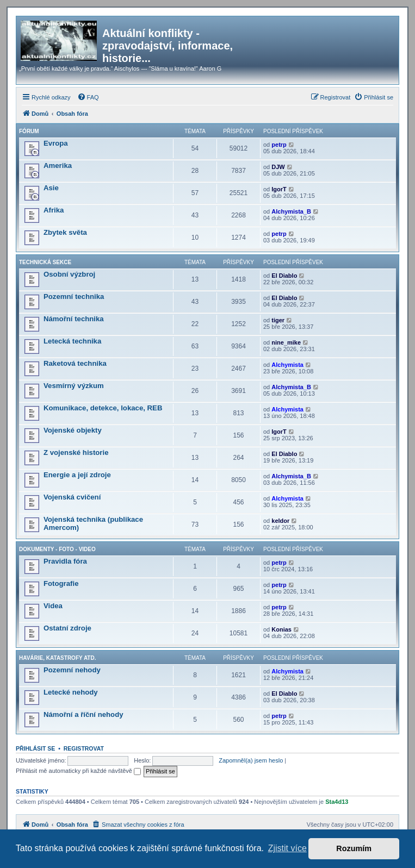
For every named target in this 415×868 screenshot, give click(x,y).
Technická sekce (45, 262)
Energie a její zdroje (77, 475)
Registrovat (84, 748)
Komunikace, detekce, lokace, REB (103, 408)
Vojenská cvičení (72, 497)
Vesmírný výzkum (74, 386)
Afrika (54, 210)
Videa (53, 606)
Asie (51, 188)
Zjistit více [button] (287, 848)
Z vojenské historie (76, 452)
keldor (280, 521)
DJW (278, 167)
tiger (278, 320)
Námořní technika (74, 319)
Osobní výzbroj (69, 274)
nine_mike (286, 342)
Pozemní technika (74, 296)
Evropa (56, 143)
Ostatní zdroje (67, 628)
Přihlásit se (35, 748)
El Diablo (284, 276)
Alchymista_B (291, 211)
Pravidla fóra (65, 561)
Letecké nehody (71, 692)
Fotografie (61, 583)
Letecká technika (72, 341)
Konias (281, 629)
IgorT (279, 189)
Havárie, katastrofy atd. (57, 658)
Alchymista (287, 365)
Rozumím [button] (354, 848)
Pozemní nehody (72, 670)
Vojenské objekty (73, 430)
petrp (279, 145)
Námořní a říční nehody (83, 714)
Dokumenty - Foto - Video (57, 549)
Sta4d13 (337, 802)
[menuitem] (88, 97)
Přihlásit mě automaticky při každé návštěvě (78, 771)
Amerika (58, 166)
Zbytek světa (65, 232)
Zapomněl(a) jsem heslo (251, 760)
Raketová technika (75, 363)
